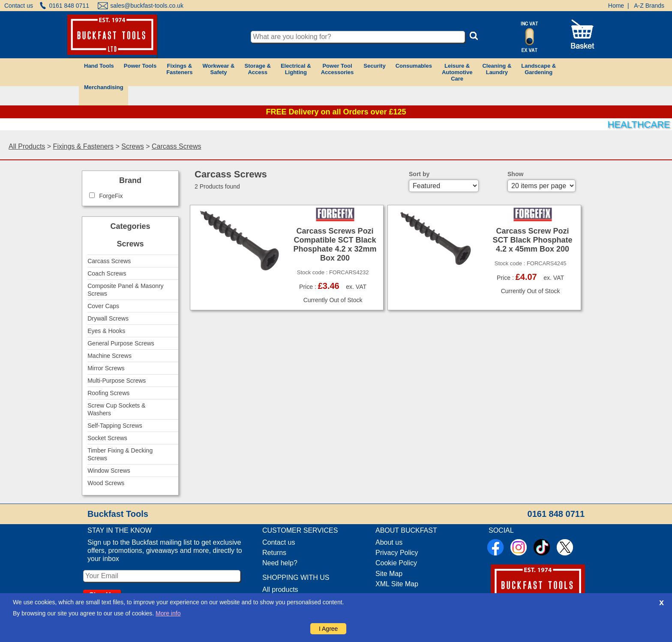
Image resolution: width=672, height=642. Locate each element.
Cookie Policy (396, 563)
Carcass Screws (177, 146)
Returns (274, 553)
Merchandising (104, 87)
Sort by (419, 174)
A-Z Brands (649, 6)
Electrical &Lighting (296, 69)
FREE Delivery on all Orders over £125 (336, 112)
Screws (132, 146)
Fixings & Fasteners (83, 146)
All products (280, 589)
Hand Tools (99, 66)
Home (616, 6)
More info (168, 613)
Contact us (19, 6)
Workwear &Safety (219, 69)
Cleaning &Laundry (497, 69)
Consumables (414, 66)
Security (374, 66)
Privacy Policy (397, 553)
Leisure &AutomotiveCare (457, 72)
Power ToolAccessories (337, 69)
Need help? (280, 563)
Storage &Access (257, 69)
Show (515, 174)
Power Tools (140, 66)
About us (389, 542)
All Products (27, 146)
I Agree (328, 629)
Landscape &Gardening (538, 69)
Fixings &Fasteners (179, 69)
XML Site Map (397, 584)
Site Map (389, 574)
